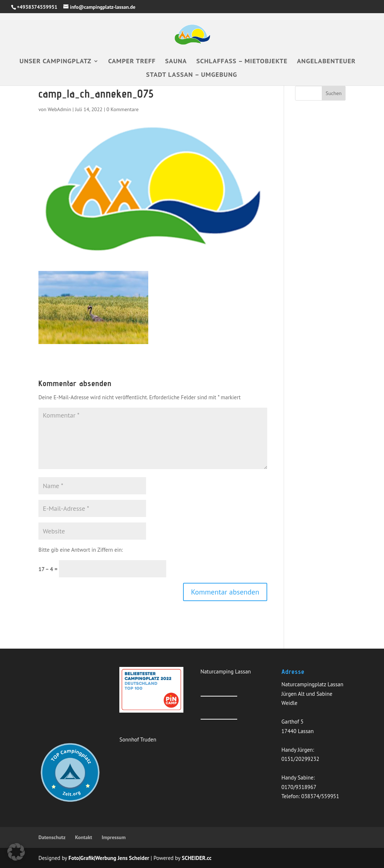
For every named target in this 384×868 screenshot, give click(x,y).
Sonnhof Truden (138, 739)
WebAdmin (59, 109)
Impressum (114, 837)
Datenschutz (52, 837)
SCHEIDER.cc (197, 858)
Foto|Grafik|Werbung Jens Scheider (109, 858)
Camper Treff (132, 62)
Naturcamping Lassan (226, 671)
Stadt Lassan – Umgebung (192, 75)
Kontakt (84, 837)
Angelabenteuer (326, 62)
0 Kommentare (123, 109)
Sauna (176, 62)
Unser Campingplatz (55, 62)
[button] (16, 852)
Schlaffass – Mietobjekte (242, 62)
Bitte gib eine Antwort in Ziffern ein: (81, 550)
